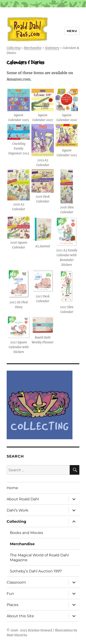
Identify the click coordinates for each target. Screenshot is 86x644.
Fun (10, 594)
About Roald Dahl (23, 499)
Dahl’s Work (18, 510)
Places (12, 605)
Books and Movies (26, 533)
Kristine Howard (40, 630)
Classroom (16, 582)
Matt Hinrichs (17, 635)
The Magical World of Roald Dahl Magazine (39, 558)
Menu (72, 31)
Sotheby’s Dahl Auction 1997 (36, 571)
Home (12, 488)
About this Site (20, 616)
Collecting (16, 521)
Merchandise (22, 544)
